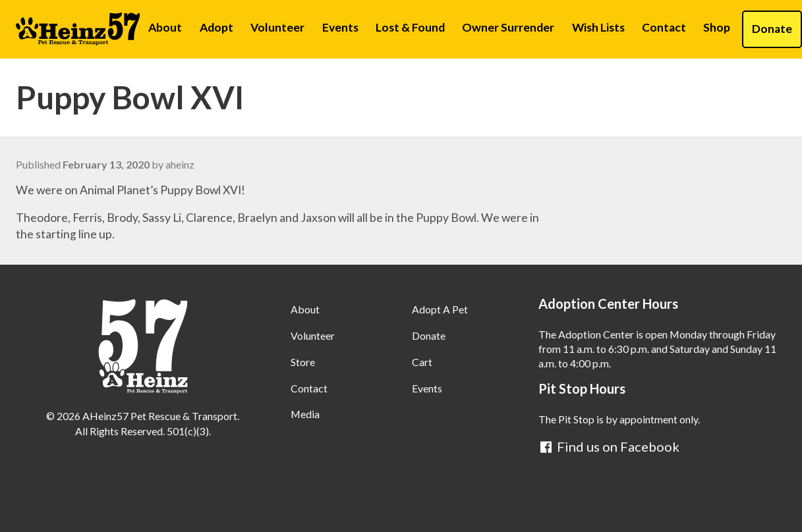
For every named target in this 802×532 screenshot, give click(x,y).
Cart (422, 362)
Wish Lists (598, 27)
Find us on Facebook (609, 446)
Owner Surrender (508, 27)
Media (305, 414)
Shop (717, 27)
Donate (429, 335)
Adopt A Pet (440, 309)
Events (340, 27)
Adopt (216, 27)
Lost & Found (410, 27)
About (165, 27)
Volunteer (277, 27)
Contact (664, 27)
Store (303, 362)
